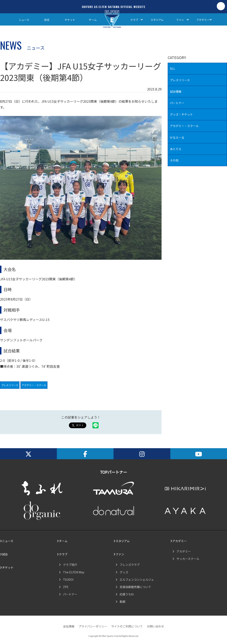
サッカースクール (188, 559)
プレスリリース (10, 385)
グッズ (124, 572)
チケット (70, 20)
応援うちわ (127, 594)
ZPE (66, 587)
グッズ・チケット (181, 114)
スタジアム (157, 20)
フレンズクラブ (130, 565)
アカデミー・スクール (34, 385)
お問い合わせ (155, 626)
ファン (180, 20)
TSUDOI (68, 579)
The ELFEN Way (74, 572)
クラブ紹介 (70, 565)
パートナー (177, 103)
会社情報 (69, 626)
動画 (122, 602)
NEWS (11, 45)
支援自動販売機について (135, 587)
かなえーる (177, 137)
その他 (174, 160)
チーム (93, 20)
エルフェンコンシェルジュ (137, 579)
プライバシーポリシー (93, 626)
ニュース (24, 20)
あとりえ (176, 149)
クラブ (134, 20)
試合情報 (176, 91)
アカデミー (203, 20)
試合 (47, 20)
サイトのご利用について (127, 626)
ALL (172, 68)
